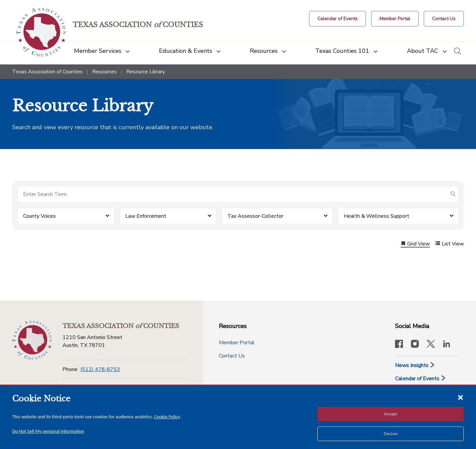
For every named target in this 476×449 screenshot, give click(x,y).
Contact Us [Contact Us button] (232, 356)
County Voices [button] (40, 216)
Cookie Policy (167, 417)
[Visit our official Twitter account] (431, 345)
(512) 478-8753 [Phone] (100, 369)
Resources (104, 72)
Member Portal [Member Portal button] (237, 343)
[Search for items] (233, 194)
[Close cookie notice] (460, 397)
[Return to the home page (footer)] (32, 340)
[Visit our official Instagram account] (415, 345)
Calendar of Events (420, 379)
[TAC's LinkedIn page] (447, 345)
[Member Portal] (395, 19)
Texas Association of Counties (47, 72)
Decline (391, 434)
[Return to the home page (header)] (41, 32)
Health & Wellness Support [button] (377, 216)
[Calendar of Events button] (337, 19)
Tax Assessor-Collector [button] (255, 216)
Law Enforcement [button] (146, 216)
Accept (391, 414)
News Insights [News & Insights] (415, 365)
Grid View (415, 244)
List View (449, 244)
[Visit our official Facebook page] (399, 345)
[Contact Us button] (444, 19)
